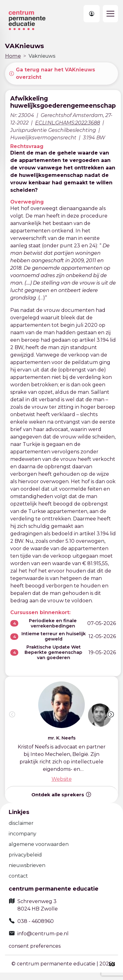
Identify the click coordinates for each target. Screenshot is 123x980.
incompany (23, 834)
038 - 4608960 (36, 921)
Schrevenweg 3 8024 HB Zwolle (38, 905)
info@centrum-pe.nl (43, 934)
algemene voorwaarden (39, 844)
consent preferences (35, 946)
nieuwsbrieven (27, 865)
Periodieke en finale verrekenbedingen (53, 623)
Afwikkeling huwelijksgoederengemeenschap (63, 102)
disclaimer (21, 823)
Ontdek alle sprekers (61, 794)
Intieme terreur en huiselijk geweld (54, 636)
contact (18, 876)
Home (13, 56)
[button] (111, 714)
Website (62, 779)
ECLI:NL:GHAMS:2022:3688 (68, 123)
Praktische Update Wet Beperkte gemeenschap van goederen (53, 652)
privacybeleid (25, 855)
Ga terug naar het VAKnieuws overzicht (52, 73)
